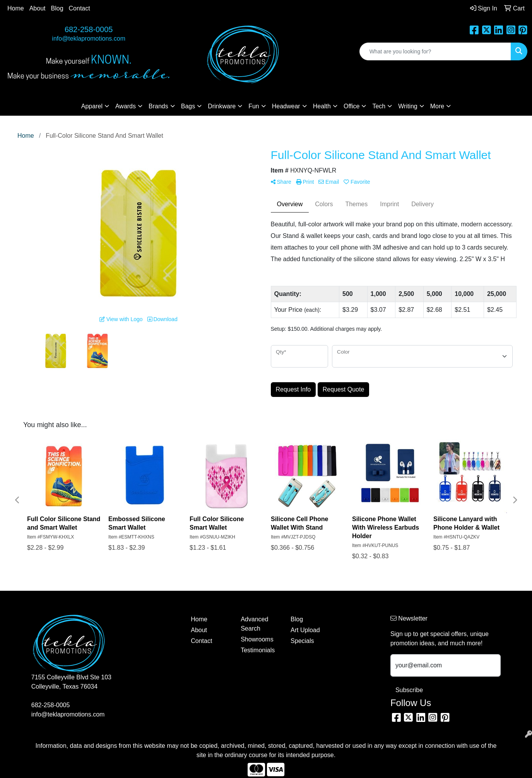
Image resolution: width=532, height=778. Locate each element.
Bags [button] (188, 106)
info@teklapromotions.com (89, 38)
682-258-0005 (89, 29)
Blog (57, 8)
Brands (158, 106)
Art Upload (305, 630)
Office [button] (352, 106)
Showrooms (257, 639)
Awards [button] (126, 106)
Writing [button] (408, 106)
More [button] (437, 106)
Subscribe (409, 690)
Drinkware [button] (222, 106)
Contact (80, 8)
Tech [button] (379, 106)
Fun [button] (254, 106)
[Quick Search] (435, 51)
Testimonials (258, 650)
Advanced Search (254, 624)
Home (16, 8)
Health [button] (322, 106)
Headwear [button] (286, 106)
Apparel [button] (92, 106)
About (38, 8)
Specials (302, 641)
